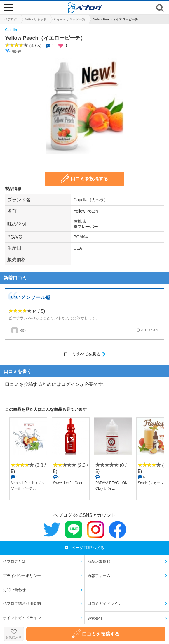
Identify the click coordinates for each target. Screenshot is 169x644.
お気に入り (14, 634)
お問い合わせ (14, 590)
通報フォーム (99, 576)
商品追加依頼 (99, 561)
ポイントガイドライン (22, 618)
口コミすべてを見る (82, 354)
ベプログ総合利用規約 (22, 604)
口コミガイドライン (105, 604)
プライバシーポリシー (22, 576)
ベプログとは (14, 561)
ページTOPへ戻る (84, 548)
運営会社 (95, 618)
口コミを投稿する (84, 178)
